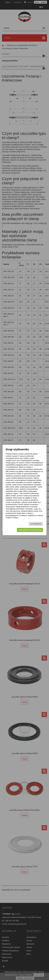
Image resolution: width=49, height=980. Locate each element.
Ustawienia (36, 524)
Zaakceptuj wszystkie (30, 530)
